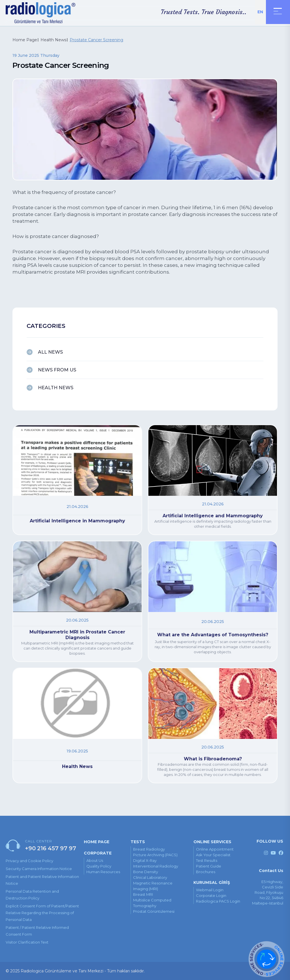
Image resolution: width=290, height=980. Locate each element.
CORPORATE (98, 853)
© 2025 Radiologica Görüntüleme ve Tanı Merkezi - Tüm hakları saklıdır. (75, 971)
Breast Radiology (149, 849)
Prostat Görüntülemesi (154, 911)
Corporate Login (211, 895)
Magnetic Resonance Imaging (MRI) (153, 886)
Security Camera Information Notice (39, 869)
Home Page (25, 40)
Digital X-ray (145, 860)
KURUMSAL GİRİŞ (212, 882)
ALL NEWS (50, 352)
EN (260, 12)
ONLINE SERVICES (212, 842)
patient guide (209, 866)
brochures (206, 872)
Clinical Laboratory (150, 877)
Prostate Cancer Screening (96, 40)
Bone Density (146, 872)
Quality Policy (99, 866)
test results (207, 860)
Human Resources (103, 872)
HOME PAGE (97, 842)
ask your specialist (213, 855)
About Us (95, 860)
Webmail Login (210, 890)
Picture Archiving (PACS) (155, 855)
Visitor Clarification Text (27, 942)
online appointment (215, 849)
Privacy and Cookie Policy (29, 861)
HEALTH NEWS (56, 388)
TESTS (138, 842)
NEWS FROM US (57, 370)
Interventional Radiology (156, 866)
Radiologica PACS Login (218, 901)
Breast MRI (143, 894)
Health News (53, 40)
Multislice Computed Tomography (152, 903)
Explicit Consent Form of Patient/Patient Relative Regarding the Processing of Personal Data (42, 913)
